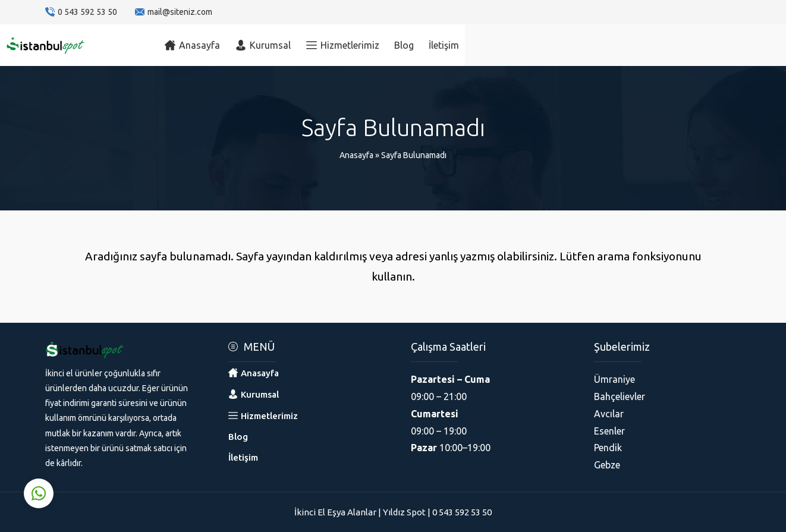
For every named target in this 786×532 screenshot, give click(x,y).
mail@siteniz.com (180, 12)
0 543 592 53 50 (87, 12)
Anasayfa (356, 155)
